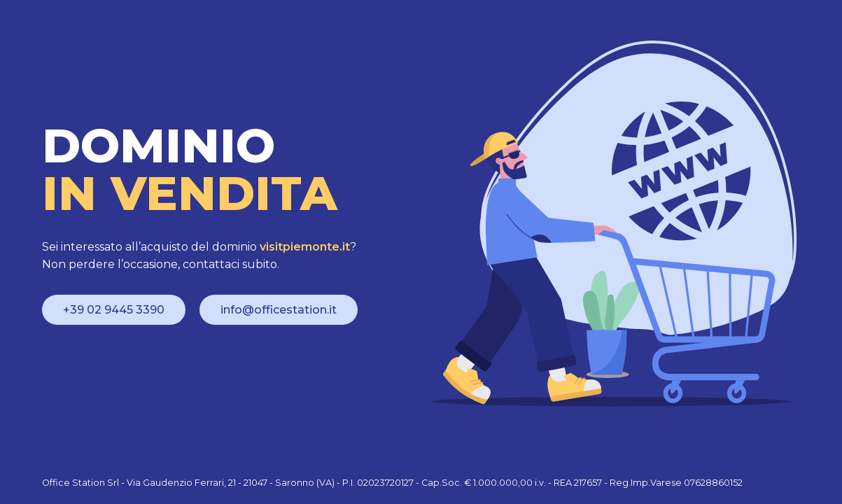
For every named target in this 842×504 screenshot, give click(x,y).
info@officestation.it (279, 310)
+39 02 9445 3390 (114, 310)
